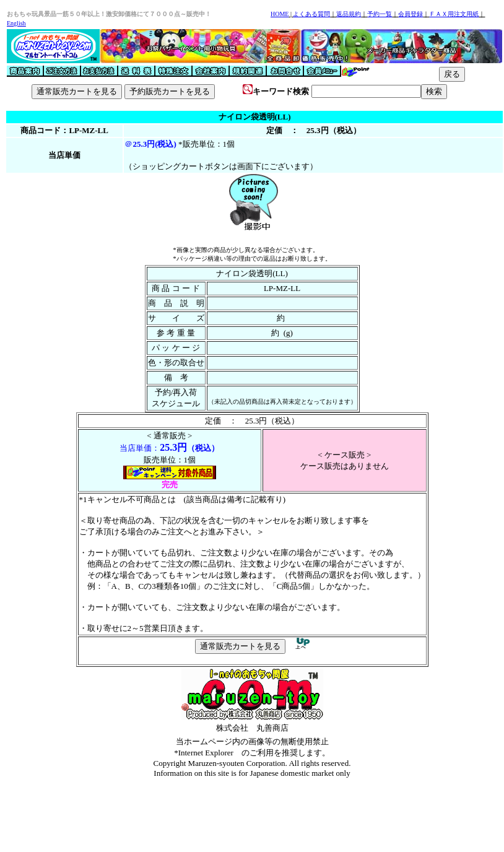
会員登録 (411, 14)
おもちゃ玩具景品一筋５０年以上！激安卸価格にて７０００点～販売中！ (109, 14)
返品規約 (349, 14)
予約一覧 (380, 14)
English (16, 23)
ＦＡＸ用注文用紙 (454, 14)
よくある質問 (311, 14)
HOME (280, 14)
